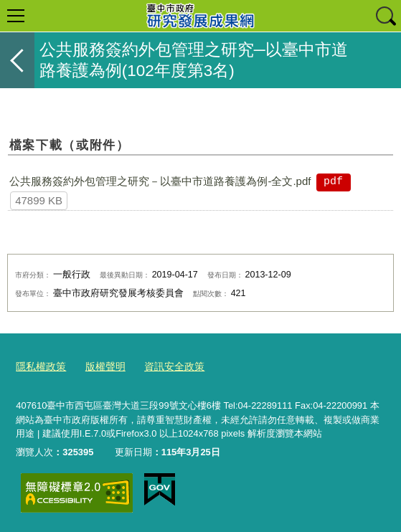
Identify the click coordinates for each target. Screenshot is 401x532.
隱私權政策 (39, 366)
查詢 (385, 16)
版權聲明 (100, 366)
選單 (16, 16)
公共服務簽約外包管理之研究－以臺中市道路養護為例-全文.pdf (160, 181)
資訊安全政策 (166, 366)
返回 (17, 60)
